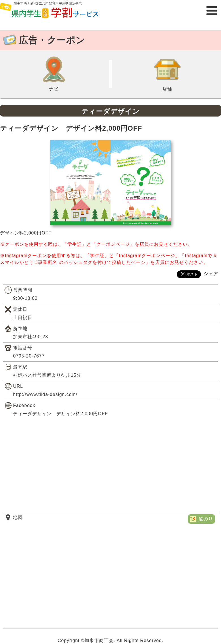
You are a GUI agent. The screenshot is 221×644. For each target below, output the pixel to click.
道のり (206, 519)
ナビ (54, 74)
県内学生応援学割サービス (57, 11)
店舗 (167, 74)
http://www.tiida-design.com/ (45, 394)
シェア (211, 274)
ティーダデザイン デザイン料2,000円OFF (60, 414)
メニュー (212, 11)
